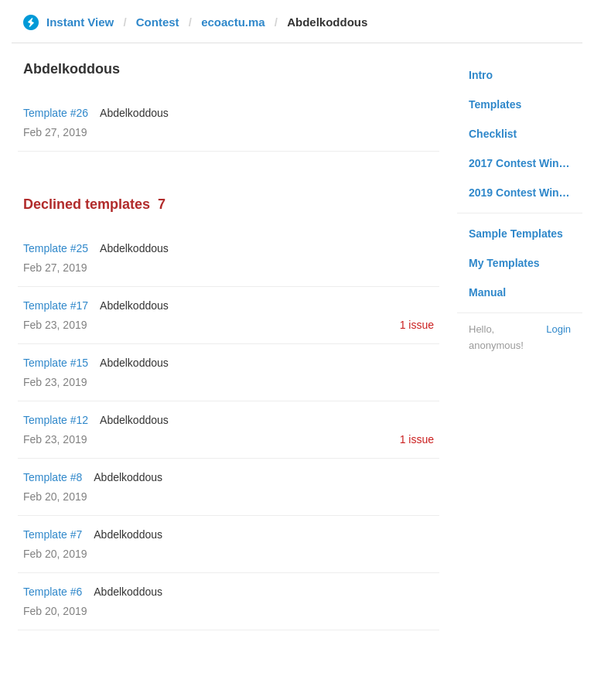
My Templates (504, 263)
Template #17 (56, 306)
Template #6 (53, 592)
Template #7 (53, 534)
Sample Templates (516, 234)
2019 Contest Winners (525, 193)
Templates (495, 104)
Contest (158, 22)
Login (558, 329)
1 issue (417, 325)
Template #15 (56, 363)
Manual (487, 292)
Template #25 (56, 248)
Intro (481, 75)
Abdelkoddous (134, 113)
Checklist (493, 134)
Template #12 (56, 420)
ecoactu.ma (233, 22)
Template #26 (56, 113)
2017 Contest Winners (525, 163)
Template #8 (53, 477)
